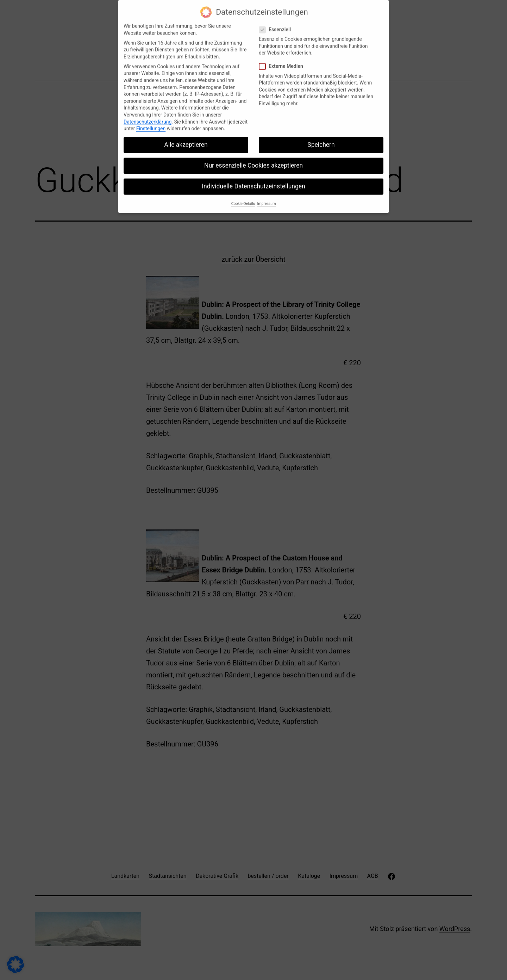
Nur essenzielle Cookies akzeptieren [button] (254, 160)
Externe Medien (282, 61)
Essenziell (276, 24)
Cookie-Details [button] (243, 199)
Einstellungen (151, 123)
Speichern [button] (321, 139)
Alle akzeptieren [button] (186, 139)
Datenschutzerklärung (148, 117)
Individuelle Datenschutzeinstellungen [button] (253, 181)
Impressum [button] (267, 199)
